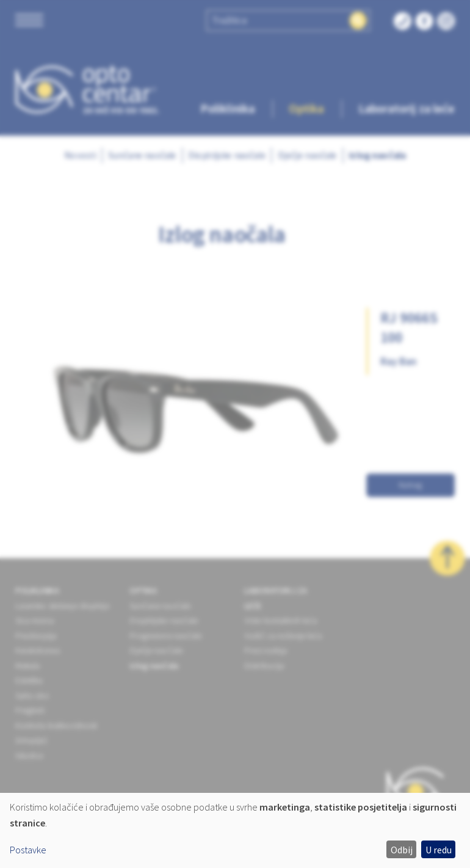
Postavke (28, 850)
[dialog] (235, 830)
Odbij (402, 850)
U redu (439, 850)
